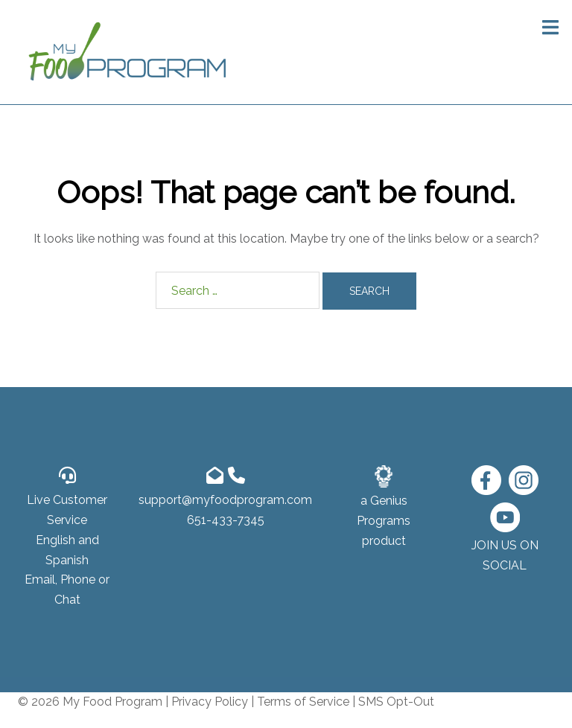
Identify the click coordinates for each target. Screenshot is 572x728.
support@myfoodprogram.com (225, 500)
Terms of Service (303, 702)
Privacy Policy (210, 702)
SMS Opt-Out (396, 702)
